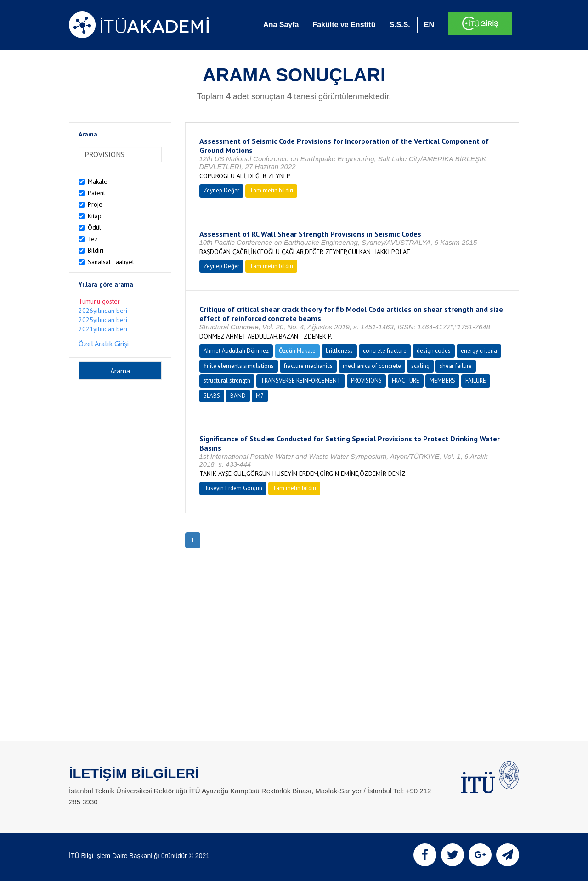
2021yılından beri (103, 329)
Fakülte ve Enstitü (344, 25)
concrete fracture (385, 351)
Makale (98, 181)
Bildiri (96, 250)
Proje (95, 204)
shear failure (456, 366)
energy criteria (479, 351)
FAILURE (476, 381)
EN (429, 25)
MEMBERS (442, 381)
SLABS (212, 396)
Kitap (95, 216)
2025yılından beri (103, 320)
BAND (238, 396)
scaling (420, 366)
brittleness (339, 351)
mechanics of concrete (372, 366)
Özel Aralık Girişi (104, 344)
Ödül (94, 227)
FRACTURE (406, 381)
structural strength (227, 381)
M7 (260, 396)
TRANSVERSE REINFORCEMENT (301, 381)
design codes (434, 351)
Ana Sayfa (281, 25)
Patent (96, 193)
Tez (93, 239)
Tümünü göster (99, 301)
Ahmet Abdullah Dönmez (236, 351)
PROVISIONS (366, 381)
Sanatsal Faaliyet (111, 262)
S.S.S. (399, 25)
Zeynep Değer (221, 190)
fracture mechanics (308, 366)
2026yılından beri (103, 311)
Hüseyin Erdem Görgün (233, 488)
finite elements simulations (239, 366)
